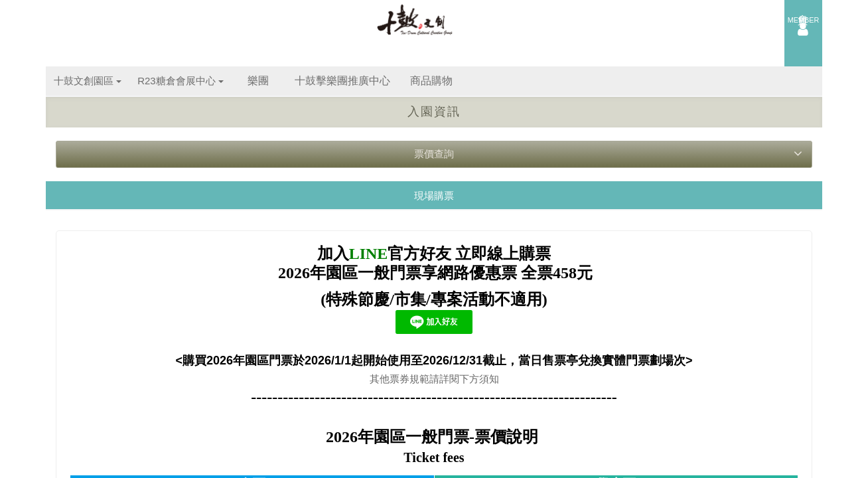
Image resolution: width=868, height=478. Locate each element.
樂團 (258, 81)
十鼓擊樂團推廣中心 (342, 81)
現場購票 (434, 196)
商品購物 (431, 81)
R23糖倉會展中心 (181, 81)
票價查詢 (608, 154)
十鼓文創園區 (88, 81)
